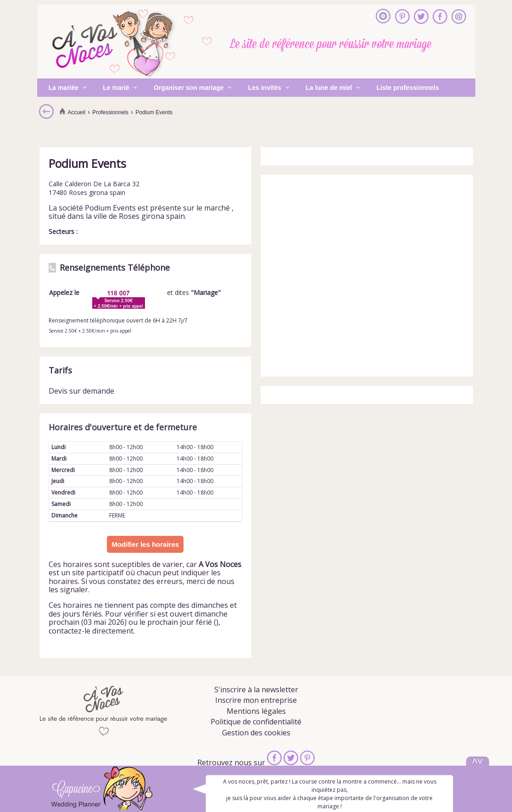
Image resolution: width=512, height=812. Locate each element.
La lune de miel (327, 89)
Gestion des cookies (256, 733)
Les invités (263, 89)
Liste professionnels (408, 88)
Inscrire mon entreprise (256, 700)
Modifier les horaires (145, 544)
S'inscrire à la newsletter (256, 690)
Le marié (114, 89)
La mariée (62, 89)
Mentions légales (256, 711)
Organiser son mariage (187, 89)
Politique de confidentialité (256, 722)
